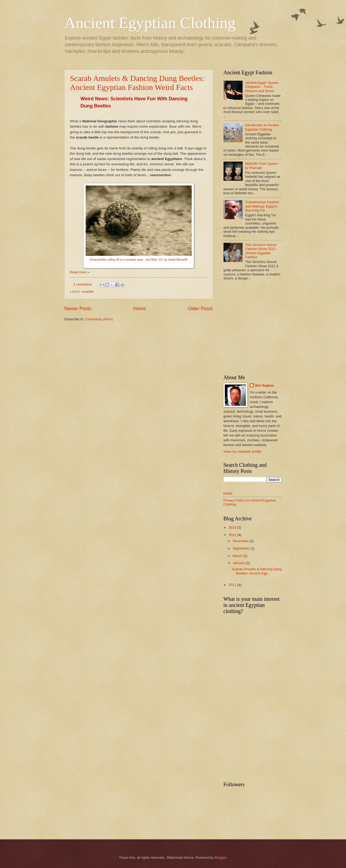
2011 (233, 585)
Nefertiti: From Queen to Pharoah (262, 166)
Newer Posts (78, 309)
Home (139, 309)
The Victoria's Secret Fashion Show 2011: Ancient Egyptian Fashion (261, 251)
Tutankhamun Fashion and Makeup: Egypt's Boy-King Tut (262, 206)
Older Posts (200, 309)
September (242, 548)
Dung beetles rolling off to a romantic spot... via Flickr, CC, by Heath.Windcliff (139, 260)
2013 (233, 527)
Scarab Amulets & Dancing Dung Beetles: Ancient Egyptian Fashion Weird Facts (137, 83)
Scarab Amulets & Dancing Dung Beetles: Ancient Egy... (257, 571)
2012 (233, 535)
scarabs (88, 292)
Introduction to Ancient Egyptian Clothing (262, 127)
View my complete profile (242, 452)
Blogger (220, 858)
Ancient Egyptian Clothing (150, 23)
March (238, 556)
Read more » (80, 272)
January (239, 563)
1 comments (82, 284)
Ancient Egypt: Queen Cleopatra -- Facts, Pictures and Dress (262, 87)
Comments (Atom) (99, 319)
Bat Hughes (265, 385)
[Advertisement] (268, 328)
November (241, 541)
